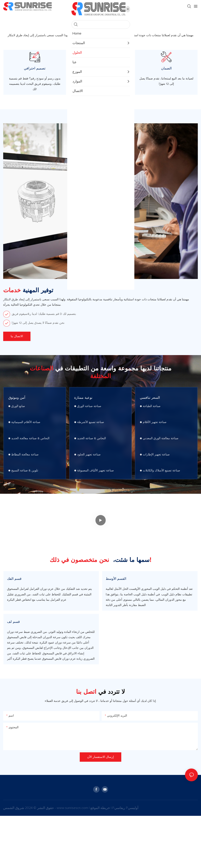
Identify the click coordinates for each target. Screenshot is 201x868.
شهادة (101, 78)
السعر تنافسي (152, 414)
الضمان (166, 78)
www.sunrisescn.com (73, 860)
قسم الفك (14, 605)
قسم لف (13, 665)
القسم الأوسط (116, 605)
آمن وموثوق (18, 414)
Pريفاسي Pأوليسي (125, 860)
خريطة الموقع (101, 860)
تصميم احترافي (35, 78)
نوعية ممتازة (85, 414)
